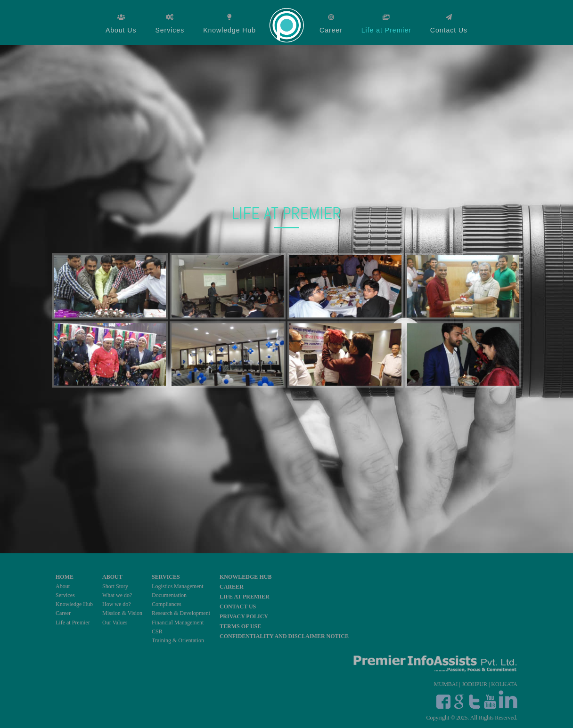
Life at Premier (386, 30)
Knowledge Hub (229, 30)
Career (331, 30)
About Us (121, 30)
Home (288, 24)
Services (170, 30)
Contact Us (449, 30)
